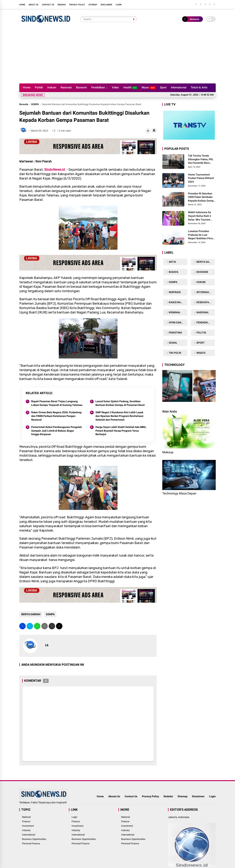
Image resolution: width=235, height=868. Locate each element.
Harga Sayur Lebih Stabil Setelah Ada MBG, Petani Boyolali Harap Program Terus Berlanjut (121, 431)
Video (115, 87)
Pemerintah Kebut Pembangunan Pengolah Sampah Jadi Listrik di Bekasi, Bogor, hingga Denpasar (57, 431)
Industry (26, 830)
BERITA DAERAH (31, 614)
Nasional (66, 87)
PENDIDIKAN (204, 322)
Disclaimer (106, 5)
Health (130, 88)
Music (149, 88)
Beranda (24, 104)
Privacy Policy (77, 5)
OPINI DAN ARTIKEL (178, 322)
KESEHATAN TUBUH (205, 302)
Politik (39, 87)
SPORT (200, 343)
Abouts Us (114, 796)
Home (22, 5)
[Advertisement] (117, 56)
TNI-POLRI (175, 353)
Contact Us (48, 5)
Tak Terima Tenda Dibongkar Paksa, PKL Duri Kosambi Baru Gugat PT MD (201, 159)
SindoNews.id (55, 170)
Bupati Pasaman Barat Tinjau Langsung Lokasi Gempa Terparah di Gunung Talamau (57, 403)
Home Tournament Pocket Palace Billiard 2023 (201, 178)
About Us (34, 5)
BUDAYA (173, 272)
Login (119, 5)
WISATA (201, 353)
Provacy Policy (150, 796)
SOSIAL (173, 343)
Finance (26, 821)
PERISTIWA (175, 333)
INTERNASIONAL (205, 292)
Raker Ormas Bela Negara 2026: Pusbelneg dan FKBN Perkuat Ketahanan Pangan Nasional (56, 416)
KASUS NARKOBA (178, 302)
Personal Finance (31, 843)
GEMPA (35, 104)
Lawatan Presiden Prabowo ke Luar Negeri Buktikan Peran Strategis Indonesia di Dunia (201, 235)
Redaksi (62, 5)
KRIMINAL (174, 312)
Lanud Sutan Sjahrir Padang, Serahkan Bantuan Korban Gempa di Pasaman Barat (120, 403)
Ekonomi (81, 87)
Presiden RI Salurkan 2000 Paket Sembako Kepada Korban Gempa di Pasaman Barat (201, 197)
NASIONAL (202, 312)
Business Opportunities (34, 839)
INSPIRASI (174, 292)
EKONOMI (202, 272)
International (179, 87)
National (26, 817)
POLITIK (201, 333)
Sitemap (93, 5)
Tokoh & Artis (199, 87)
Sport (163, 87)
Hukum (52, 87)
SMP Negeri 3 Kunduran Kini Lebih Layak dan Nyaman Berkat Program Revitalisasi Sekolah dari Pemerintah (119, 416)
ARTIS (172, 262)
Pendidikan (98, 87)
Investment (28, 826)
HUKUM (201, 282)
